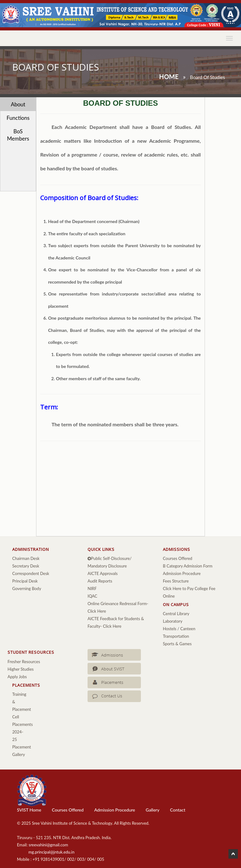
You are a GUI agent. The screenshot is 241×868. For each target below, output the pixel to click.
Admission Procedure (182, 573)
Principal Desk (25, 581)
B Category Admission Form (188, 566)
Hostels (170, 629)
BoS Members (18, 135)
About (18, 104)
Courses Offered (178, 558)
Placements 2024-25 (22, 732)
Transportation (176, 636)
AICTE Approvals (103, 573)
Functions (18, 118)
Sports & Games (177, 644)
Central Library (176, 614)
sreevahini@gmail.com (48, 845)
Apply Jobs (17, 677)
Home (169, 77)
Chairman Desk (26, 558)
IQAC (92, 596)
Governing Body (27, 588)
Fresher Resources (24, 662)
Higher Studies (21, 669)
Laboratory (173, 621)
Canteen (188, 629)
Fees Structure (176, 581)
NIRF (92, 588)
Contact (178, 810)
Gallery (153, 810)
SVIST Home (29, 810)
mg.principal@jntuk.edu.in (52, 852)
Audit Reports (100, 581)
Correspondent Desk (31, 573)
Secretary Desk (26, 566)
